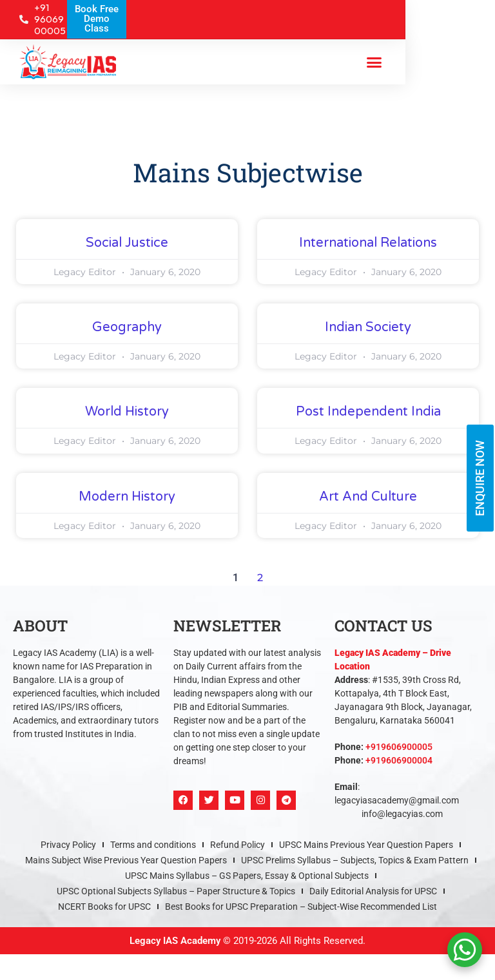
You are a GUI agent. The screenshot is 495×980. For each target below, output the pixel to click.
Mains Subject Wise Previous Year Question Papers (126, 860)
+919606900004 (399, 760)
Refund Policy (238, 845)
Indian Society (368, 327)
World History (127, 412)
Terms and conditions (153, 845)
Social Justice (127, 243)
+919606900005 (399, 747)
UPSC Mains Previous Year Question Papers (366, 845)
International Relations (368, 243)
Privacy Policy (68, 845)
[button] (374, 62)
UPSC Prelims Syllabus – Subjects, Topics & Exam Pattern (355, 860)
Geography (127, 327)
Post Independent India (368, 412)
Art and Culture (368, 497)
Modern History (127, 497)
